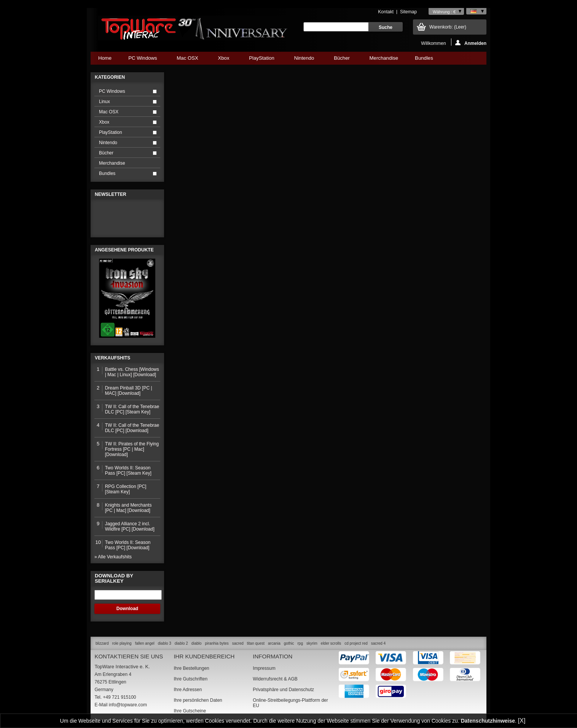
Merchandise (384, 58)
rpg (300, 643)
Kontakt (386, 12)
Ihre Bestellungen (191, 668)
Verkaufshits (112, 358)
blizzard (102, 643)
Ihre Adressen (188, 690)
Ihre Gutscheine (190, 711)
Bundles (424, 60)
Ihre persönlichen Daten (198, 700)
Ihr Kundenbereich (204, 656)
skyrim (312, 643)
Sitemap (408, 12)
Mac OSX (187, 60)
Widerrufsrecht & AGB (275, 679)
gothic (289, 643)
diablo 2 (181, 643)
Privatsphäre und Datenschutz (283, 690)
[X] (522, 721)
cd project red (356, 643)
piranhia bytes (217, 643)
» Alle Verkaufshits (113, 557)
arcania (274, 643)
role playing (122, 643)
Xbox (223, 60)
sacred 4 (378, 643)
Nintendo (304, 60)
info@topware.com (128, 705)
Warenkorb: (448, 27)
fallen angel (145, 643)
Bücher (342, 60)
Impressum (264, 668)
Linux (104, 102)
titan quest (256, 643)
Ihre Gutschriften (190, 679)
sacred (238, 643)
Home (105, 58)
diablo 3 (165, 643)
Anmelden (471, 43)
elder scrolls (331, 643)
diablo (197, 643)
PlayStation (261, 60)
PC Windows (143, 60)
